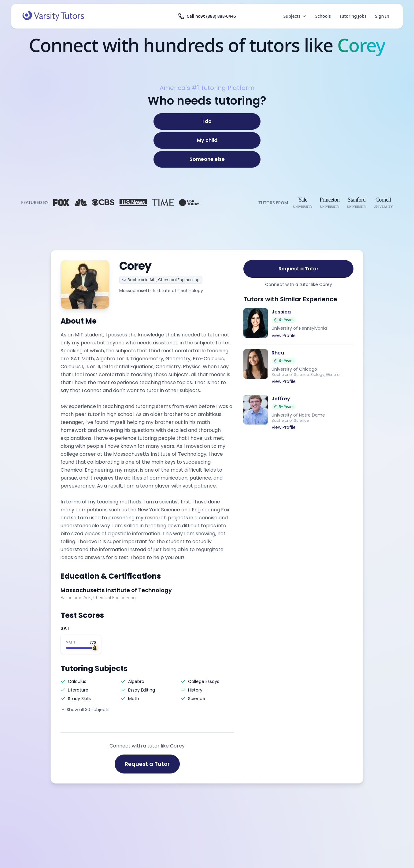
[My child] (207, 140)
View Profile (284, 336)
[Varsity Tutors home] (53, 16)
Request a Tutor (147, 764)
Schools (323, 16)
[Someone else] (207, 159)
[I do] (207, 121)
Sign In (382, 16)
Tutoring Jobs (353, 16)
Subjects (295, 16)
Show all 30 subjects (85, 710)
